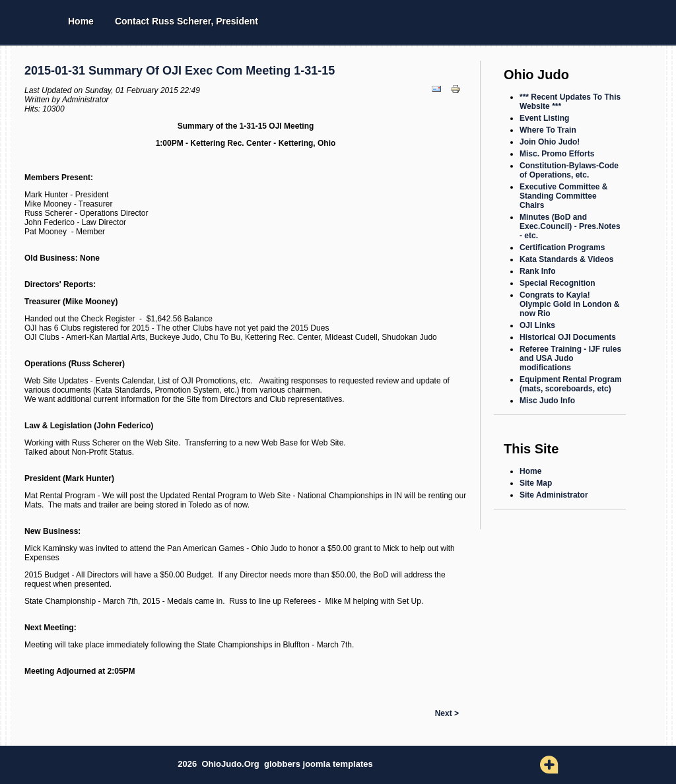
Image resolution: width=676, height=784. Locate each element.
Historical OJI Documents (568, 337)
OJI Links (537, 325)
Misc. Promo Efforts (557, 154)
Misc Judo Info (547, 401)
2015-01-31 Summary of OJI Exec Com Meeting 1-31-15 (180, 71)
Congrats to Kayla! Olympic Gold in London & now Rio (569, 304)
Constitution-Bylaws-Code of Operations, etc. (569, 170)
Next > (447, 713)
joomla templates (338, 764)
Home (81, 21)
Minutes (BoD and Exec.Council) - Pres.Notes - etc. (570, 226)
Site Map (536, 483)
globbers (284, 764)
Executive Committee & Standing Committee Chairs (563, 196)
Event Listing (544, 118)
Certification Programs (562, 247)
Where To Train (548, 130)
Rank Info (538, 271)
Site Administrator (554, 495)
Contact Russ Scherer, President (186, 21)
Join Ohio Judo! (550, 142)
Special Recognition (558, 283)
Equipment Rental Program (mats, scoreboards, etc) (571, 384)
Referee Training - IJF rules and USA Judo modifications (570, 358)
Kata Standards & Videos (567, 259)
